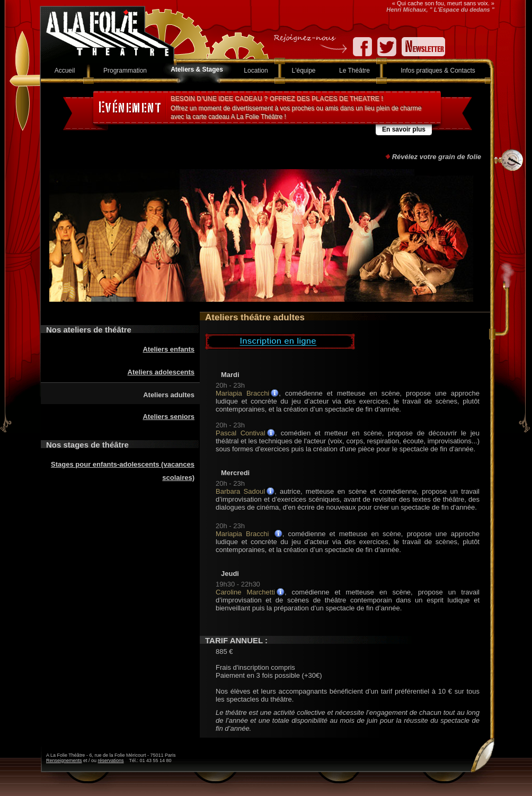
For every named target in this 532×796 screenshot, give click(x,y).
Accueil (65, 71)
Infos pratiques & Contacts (438, 71)
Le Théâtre (354, 71)
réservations (111, 760)
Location (256, 71)
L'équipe (304, 71)
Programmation (125, 71)
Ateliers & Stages (197, 69)
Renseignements (64, 760)
